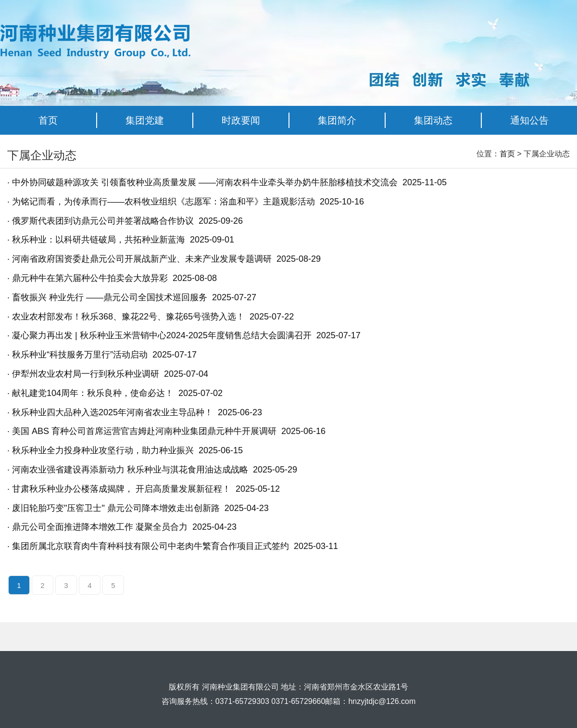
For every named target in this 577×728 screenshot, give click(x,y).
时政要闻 (241, 120)
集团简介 (337, 120)
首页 (48, 120)
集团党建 (145, 120)
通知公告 (529, 120)
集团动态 (433, 120)
